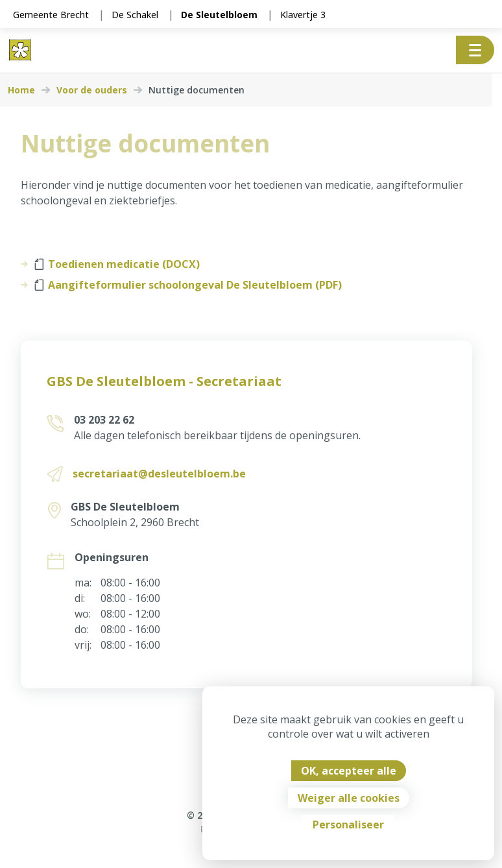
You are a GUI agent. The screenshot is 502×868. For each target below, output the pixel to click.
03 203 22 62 (103, 420)
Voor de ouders (92, 90)
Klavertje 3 (303, 15)
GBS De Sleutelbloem (125, 507)
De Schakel (135, 15)
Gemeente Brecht (51, 15)
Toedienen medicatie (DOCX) (117, 264)
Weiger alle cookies (349, 798)
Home (21, 90)
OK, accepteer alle (349, 771)
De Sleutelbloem (219, 15)
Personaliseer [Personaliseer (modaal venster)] (348, 825)
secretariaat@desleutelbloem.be (159, 474)
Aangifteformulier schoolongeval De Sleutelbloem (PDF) (188, 285)
